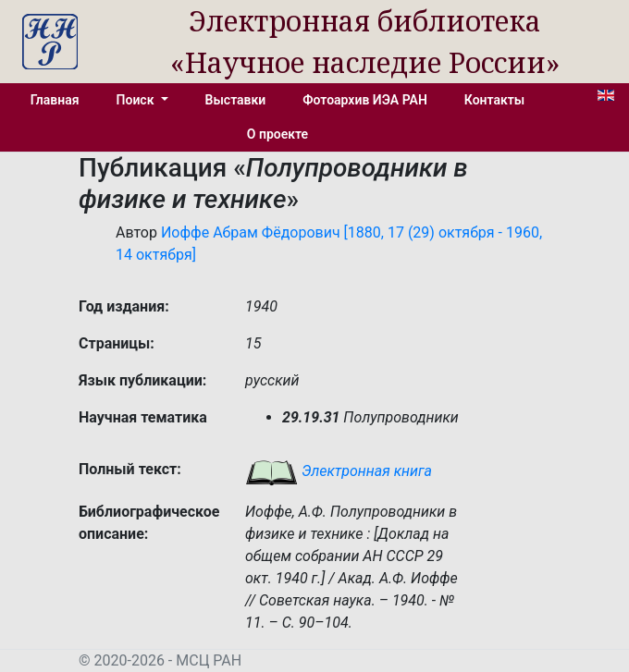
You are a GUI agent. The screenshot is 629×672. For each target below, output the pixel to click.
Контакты (494, 100)
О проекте (277, 134)
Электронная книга (339, 471)
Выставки (236, 100)
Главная (55, 100)
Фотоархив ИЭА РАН (365, 100)
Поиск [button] (137, 100)
